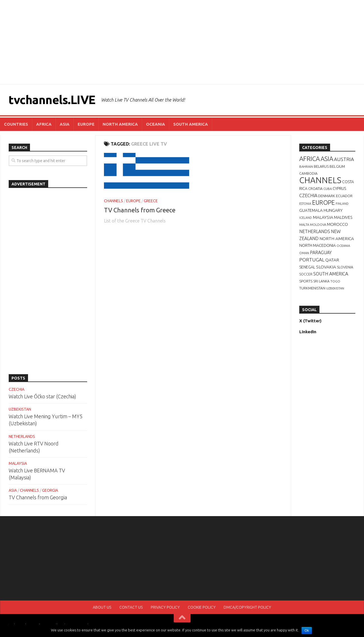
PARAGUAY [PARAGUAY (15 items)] (321, 252)
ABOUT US (102, 607)
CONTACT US (131, 607)
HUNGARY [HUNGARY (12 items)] (333, 210)
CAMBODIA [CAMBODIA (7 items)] (308, 173)
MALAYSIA (18, 463)
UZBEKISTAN (20, 409)
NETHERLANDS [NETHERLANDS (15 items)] (315, 231)
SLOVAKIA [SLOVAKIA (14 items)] (326, 267)
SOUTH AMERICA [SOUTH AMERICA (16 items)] (331, 274)
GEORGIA (50, 490)
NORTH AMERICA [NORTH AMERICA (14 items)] (337, 238)
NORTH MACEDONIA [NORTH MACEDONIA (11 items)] (317, 245)
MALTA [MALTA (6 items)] (304, 225)
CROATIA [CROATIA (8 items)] (315, 188)
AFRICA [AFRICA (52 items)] (309, 159)
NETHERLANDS (22, 436)
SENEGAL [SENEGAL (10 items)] (307, 267)
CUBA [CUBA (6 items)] (328, 189)
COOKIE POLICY (202, 607)
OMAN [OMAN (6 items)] (304, 253)
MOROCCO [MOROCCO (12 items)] (338, 224)
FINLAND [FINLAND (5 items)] (342, 204)
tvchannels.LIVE (52, 100)
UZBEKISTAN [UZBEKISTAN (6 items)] (335, 288)
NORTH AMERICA (120, 124)
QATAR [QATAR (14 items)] (332, 260)
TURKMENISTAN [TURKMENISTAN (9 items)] (312, 288)
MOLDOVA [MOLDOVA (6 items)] (318, 225)
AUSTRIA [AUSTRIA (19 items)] (344, 159)
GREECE (151, 201)
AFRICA (44, 124)
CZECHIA (17, 389)
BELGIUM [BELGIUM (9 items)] (337, 166)
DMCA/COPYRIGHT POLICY (247, 607)
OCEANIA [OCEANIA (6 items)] (343, 246)
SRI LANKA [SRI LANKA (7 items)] (321, 281)
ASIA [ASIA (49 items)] (327, 159)
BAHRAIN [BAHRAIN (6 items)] (306, 166)
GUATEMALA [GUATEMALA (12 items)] (311, 210)
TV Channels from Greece (140, 210)
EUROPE (86, 124)
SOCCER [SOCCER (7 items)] (306, 274)
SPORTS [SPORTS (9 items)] (306, 281)
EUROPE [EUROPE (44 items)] (324, 203)
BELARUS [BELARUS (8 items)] (321, 166)
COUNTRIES (16, 124)
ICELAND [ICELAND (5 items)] (306, 218)
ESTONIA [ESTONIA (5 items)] (305, 204)
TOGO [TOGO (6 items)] (335, 281)
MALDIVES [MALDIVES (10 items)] (343, 217)
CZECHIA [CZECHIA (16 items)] (308, 196)
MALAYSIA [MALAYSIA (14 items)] (323, 217)
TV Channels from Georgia (38, 497)
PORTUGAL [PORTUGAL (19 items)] (312, 260)
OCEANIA (156, 124)
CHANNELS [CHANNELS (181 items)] (320, 180)
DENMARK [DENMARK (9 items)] (327, 196)
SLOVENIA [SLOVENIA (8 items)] (345, 267)
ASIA (65, 124)
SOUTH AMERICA (191, 124)
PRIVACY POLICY (165, 607)
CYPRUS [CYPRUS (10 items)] (339, 188)
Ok (307, 631)
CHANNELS (113, 201)
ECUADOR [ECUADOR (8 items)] (344, 196)
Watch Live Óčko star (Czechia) (42, 396)
